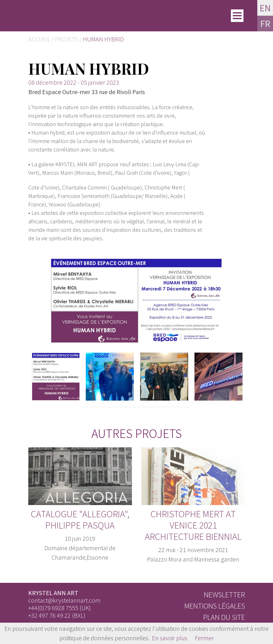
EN (265, 8)
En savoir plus (170, 638)
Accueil (39, 39)
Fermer (204, 638)
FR (265, 24)
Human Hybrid (103, 39)
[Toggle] (237, 16)
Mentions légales (215, 606)
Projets (67, 39)
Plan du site (224, 617)
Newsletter (224, 595)
